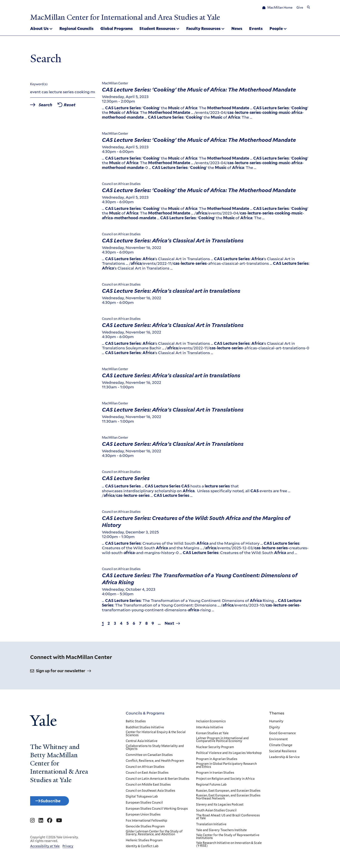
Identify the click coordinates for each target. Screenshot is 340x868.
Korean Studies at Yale (212, 735)
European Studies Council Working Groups (157, 810)
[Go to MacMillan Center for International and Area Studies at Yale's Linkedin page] (41, 824)
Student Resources (157, 29)
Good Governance (282, 735)
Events (256, 29)
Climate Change (281, 747)
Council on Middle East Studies (148, 786)
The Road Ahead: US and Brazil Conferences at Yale (228, 818)
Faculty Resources (203, 29)
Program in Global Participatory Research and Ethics (226, 767)
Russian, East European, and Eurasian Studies (228, 792)
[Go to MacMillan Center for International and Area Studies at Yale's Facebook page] (50, 824)
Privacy (68, 850)
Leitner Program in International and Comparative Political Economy (222, 741)
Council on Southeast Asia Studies (150, 792)
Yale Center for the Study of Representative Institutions (227, 838)
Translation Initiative (211, 826)
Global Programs (117, 29)
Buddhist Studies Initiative (145, 729)
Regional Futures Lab (211, 786)
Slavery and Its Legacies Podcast (220, 806)
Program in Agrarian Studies (216, 760)
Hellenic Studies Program (144, 842)
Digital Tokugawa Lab (142, 798)
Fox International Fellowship (146, 822)
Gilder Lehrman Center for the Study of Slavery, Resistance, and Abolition (154, 834)
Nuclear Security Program (215, 749)
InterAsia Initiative (209, 729)
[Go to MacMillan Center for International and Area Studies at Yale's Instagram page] (32, 824)
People (276, 29)
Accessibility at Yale (45, 850)
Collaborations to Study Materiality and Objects (155, 749)
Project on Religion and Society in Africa (225, 780)
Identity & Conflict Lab (142, 848)
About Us (39, 29)
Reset (78, 107)
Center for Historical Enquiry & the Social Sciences (156, 735)
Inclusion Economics (211, 723)
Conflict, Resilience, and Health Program (155, 762)
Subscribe (56, 803)
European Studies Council (144, 804)
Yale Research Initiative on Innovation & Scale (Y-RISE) (229, 846)
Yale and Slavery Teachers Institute (221, 832)
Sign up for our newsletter (61, 672)
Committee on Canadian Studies (149, 756)
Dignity (275, 729)
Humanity (276, 723)
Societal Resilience (283, 753)
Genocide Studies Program (145, 828)
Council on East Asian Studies (147, 774)
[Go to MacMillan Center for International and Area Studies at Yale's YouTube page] (59, 824)
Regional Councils (76, 29)
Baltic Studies (136, 723)
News (237, 29)
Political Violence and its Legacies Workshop (229, 754)
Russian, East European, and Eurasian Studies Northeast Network (228, 799)
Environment (278, 741)
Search (49, 107)
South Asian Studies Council (216, 812)
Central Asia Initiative (142, 742)
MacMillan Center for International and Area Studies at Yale (141, 17)
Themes (277, 714)
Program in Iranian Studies (215, 774)
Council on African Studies (145, 768)
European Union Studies (143, 816)
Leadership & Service (284, 758)
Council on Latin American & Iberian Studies (158, 780)
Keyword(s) (39, 86)
